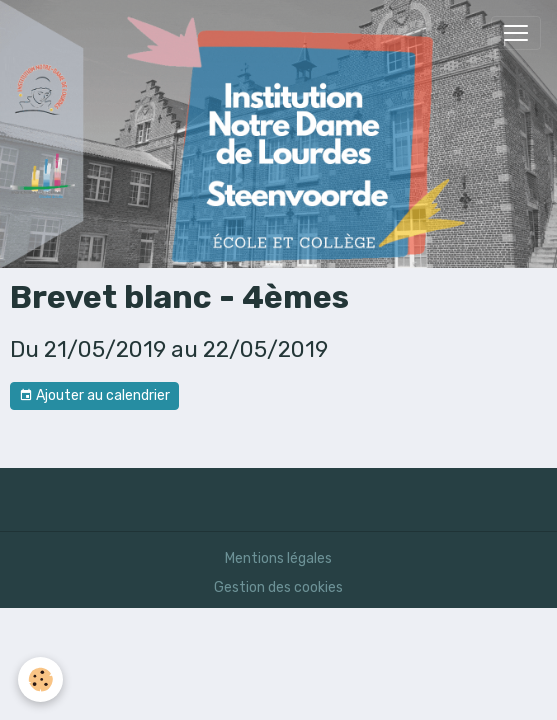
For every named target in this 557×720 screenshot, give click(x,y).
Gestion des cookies (278, 587)
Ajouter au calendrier (94, 396)
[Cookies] (40, 679)
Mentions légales (278, 558)
